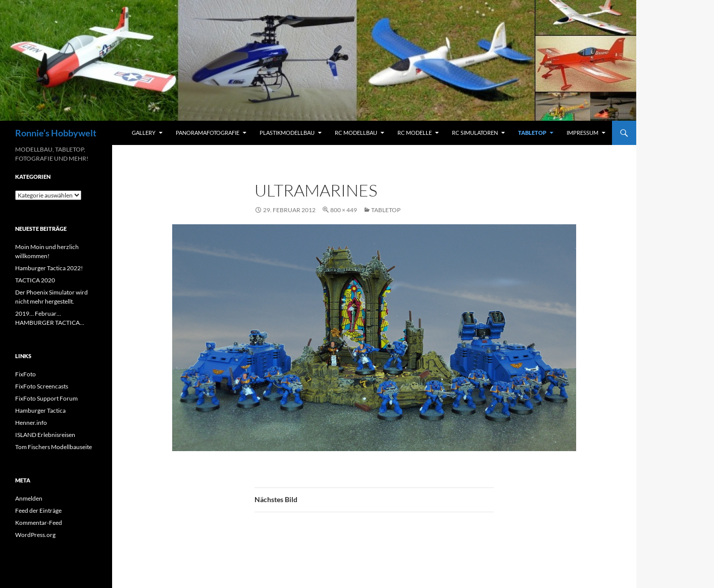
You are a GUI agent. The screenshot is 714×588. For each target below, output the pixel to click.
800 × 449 (344, 210)
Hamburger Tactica (40, 410)
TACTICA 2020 (35, 280)
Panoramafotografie (208, 133)
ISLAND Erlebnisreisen (45, 435)
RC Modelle (415, 133)
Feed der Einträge (38, 510)
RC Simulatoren (475, 133)
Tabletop (532, 133)
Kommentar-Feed (39, 523)
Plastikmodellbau (287, 133)
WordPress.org (35, 535)
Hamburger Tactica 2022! (49, 268)
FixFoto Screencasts (42, 386)
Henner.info (31, 423)
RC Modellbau (356, 133)
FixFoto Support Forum (46, 398)
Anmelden (29, 498)
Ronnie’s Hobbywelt (56, 133)
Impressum (582, 133)
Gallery (144, 133)
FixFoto (25, 374)
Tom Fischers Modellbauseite (54, 447)
